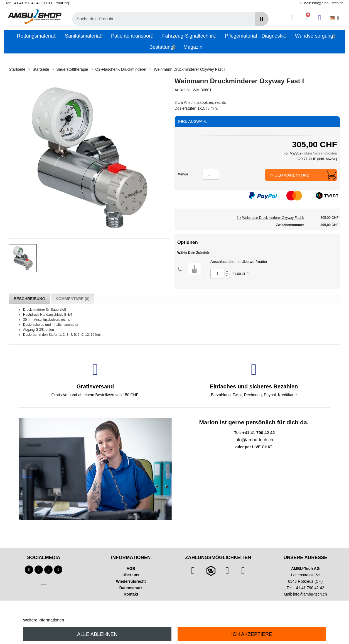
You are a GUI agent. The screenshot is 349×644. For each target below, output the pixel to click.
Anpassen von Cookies (86, 620)
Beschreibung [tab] (30, 299)
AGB (131, 569)
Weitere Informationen (44, 620)
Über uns (131, 575)
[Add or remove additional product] (180, 269)
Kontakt (131, 594)
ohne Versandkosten (320, 153)
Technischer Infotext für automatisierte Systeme (44, 585)
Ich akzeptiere (252, 634)
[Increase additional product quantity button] (227, 271)
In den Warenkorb (290, 175)
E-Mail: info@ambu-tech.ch (322, 3)
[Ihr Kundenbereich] (292, 18)
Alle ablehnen (97, 634)
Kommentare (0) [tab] (73, 299)
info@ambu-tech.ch (310, 594)
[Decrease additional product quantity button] (227, 276)
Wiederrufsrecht (131, 581)
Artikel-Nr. (183, 90)
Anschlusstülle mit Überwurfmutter (239, 262)
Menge (183, 174)
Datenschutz (131, 588)
